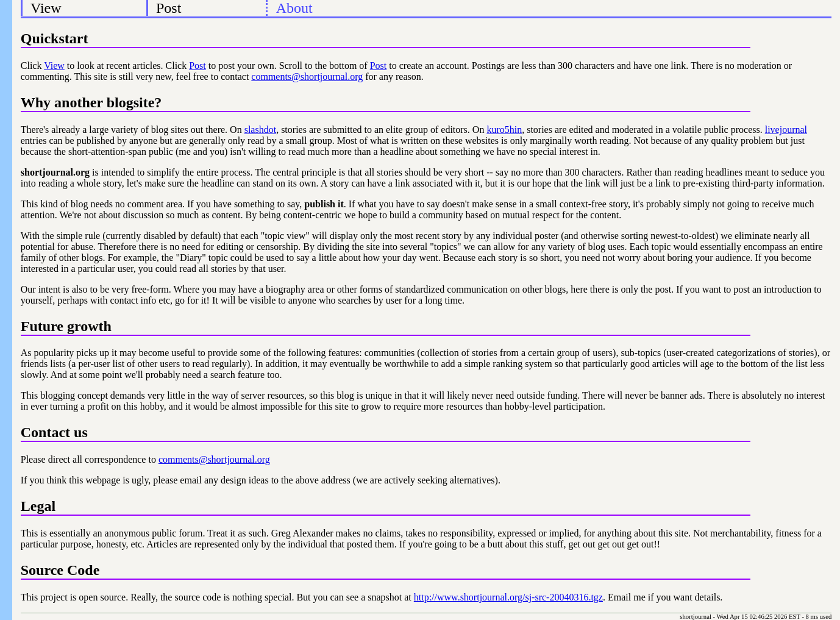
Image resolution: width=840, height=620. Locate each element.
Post (169, 8)
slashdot (260, 130)
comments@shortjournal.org (307, 77)
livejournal (786, 130)
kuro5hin (504, 130)
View (46, 8)
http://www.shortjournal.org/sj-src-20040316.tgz (508, 597)
